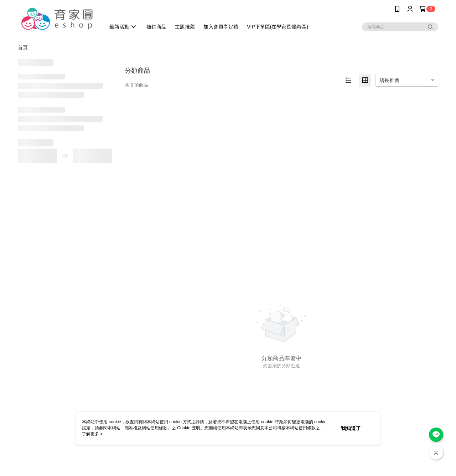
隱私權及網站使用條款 (146, 428)
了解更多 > (92, 434)
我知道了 (351, 428)
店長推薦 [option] (389, 80)
